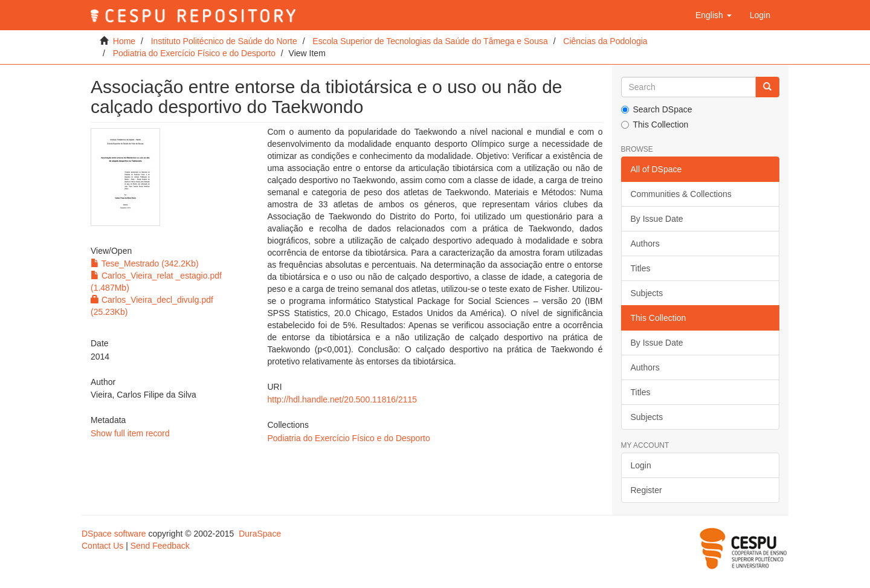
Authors (645, 244)
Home (124, 41)
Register (646, 490)
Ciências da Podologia (605, 41)
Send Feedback (160, 546)
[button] (714, 15)
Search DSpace (657, 109)
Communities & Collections (681, 194)
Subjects (647, 293)
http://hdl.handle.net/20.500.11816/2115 (342, 399)
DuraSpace (260, 534)
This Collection (655, 124)
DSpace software (114, 534)
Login (641, 465)
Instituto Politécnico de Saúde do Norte (224, 41)
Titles (641, 268)
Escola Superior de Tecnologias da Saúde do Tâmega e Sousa (430, 41)
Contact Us (102, 546)
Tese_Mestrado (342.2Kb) (145, 263)
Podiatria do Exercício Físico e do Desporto (194, 53)
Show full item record (130, 433)
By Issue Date (657, 219)
